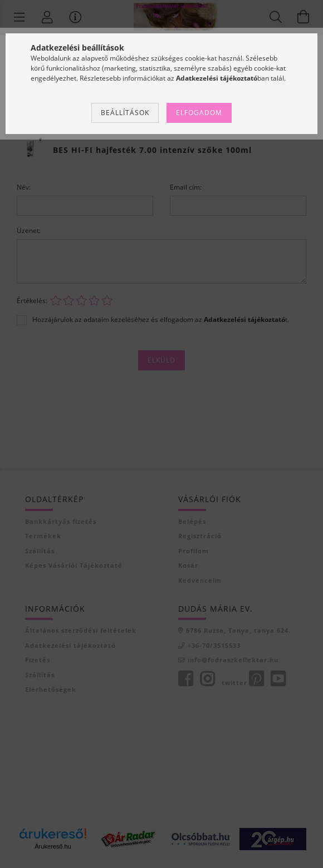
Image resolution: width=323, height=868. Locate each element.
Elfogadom (199, 113)
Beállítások (125, 113)
